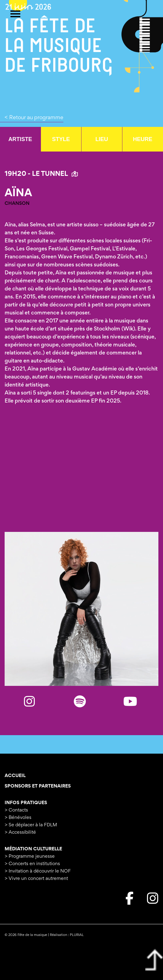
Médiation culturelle (33, 849)
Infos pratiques (26, 803)
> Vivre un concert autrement (36, 879)
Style (61, 139)
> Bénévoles (18, 818)
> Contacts (16, 810)
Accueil (15, 776)
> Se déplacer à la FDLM (31, 825)
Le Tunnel (55, 174)
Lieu (102, 139)
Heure (143, 139)
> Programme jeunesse (30, 856)
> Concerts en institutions (32, 864)
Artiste (20, 139)
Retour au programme (36, 118)
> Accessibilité (20, 832)
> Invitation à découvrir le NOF (38, 871)
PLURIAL (77, 935)
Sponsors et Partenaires (38, 786)
